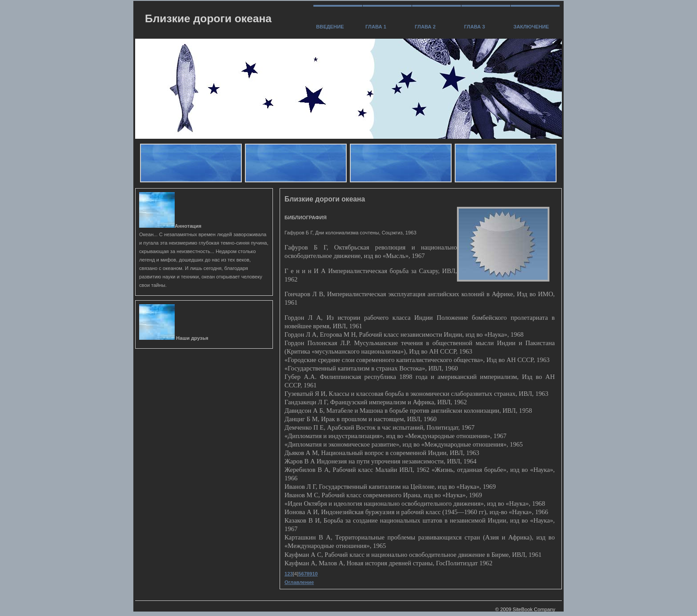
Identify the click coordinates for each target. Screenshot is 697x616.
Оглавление (299, 582)
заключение (531, 27)
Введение (330, 27)
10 (315, 574)
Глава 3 (475, 27)
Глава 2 (425, 27)
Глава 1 (376, 27)
